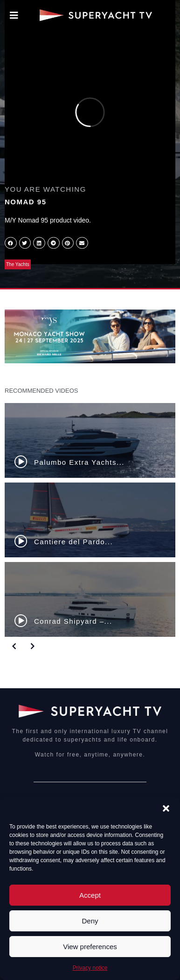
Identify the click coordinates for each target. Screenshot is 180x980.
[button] (166, 808)
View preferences (90, 947)
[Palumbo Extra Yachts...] (90, 440)
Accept (90, 895)
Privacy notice (90, 968)
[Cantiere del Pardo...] (90, 520)
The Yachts (18, 264)
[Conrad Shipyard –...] (90, 599)
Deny (90, 921)
